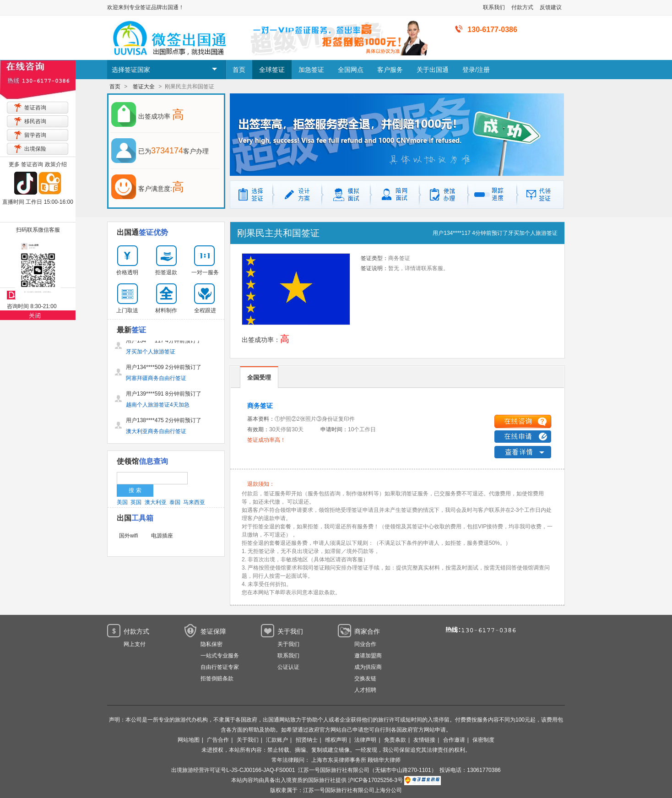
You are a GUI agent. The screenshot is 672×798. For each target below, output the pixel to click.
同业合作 (365, 644)
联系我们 (494, 7)
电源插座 (162, 536)
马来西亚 (194, 502)
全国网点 (351, 70)
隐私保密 (211, 644)
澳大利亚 (156, 502)
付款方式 (522, 7)
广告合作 (218, 740)
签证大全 (144, 87)
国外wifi (128, 536)
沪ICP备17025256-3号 (375, 780)
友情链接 (424, 740)
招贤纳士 (307, 740)
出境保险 (35, 149)
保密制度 (483, 740)
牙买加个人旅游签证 (533, 233)
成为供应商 (368, 667)
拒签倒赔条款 (217, 679)
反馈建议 (551, 7)
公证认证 (288, 667)
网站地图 (189, 740)
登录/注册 (476, 70)
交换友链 (365, 679)
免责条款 (395, 740)
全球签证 (272, 70)
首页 (239, 70)
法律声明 (365, 740)
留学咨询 (35, 135)
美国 (122, 502)
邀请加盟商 (368, 656)
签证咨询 (35, 108)
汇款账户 (277, 740)
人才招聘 (365, 690)
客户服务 (390, 70)
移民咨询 (35, 121)
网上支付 (135, 644)
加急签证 (311, 70)
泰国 (175, 502)
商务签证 (260, 406)
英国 (136, 502)
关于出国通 (433, 70)
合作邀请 (454, 740)
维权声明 (336, 740)
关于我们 (288, 644)
